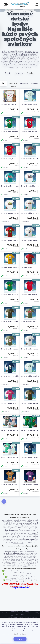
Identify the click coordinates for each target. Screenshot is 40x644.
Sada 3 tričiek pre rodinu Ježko (10, 430)
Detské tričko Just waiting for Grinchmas (10, 240)
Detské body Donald (10, 132)
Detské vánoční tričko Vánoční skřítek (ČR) (10, 376)
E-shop (6, 5)
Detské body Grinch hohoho (10, 295)
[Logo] (20, 4)
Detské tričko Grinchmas (30, 267)
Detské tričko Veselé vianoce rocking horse (10, 349)
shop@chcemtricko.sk (20, 588)
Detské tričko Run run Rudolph (10, 403)
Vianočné (18, 73)
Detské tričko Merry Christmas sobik (30, 458)
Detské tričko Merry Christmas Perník (30, 403)
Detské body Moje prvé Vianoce (10, 104)
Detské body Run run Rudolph (10, 485)
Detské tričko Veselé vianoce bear (30, 349)
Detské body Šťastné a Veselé (30, 295)
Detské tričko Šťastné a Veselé (10, 322)
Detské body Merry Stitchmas (30, 186)
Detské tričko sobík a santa (30, 376)
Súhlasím (20, 639)
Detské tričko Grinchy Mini (30, 213)
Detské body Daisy (29, 132)
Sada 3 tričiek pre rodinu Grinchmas (30, 430)
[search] (37, 5)
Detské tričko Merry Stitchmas (10, 186)
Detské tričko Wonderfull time (30, 159)
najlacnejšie (23, 83)
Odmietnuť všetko (20, 634)
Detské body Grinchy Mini (10, 213)
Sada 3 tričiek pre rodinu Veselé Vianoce (10, 458)
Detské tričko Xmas (29, 322)
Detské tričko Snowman (30, 104)
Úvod (8, 73)
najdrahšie (34, 83)
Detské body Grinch (9, 159)
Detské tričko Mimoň (30, 240)
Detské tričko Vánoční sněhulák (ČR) (30, 485)
